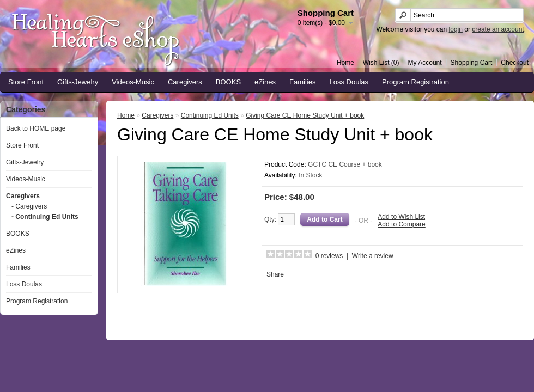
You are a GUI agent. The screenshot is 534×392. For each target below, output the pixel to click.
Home (345, 63)
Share (275, 274)
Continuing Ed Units (210, 115)
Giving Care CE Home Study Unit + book (305, 115)
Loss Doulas (349, 82)
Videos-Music (133, 82)
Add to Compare (401, 224)
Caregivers (185, 82)
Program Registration (415, 82)
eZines (265, 82)
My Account (425, 63)
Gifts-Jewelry (78, 82)
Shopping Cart (472, 63)
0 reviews (329, 256)
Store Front (26, 82)
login (456, 29)
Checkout (515, 63)
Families (302, 82)
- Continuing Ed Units (45, 217)
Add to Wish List (401, 217)
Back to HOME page (36, 128)
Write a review (373, 256)
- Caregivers (29, 206)
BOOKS (228, 82)
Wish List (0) (381, 63)
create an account (498, 29)
